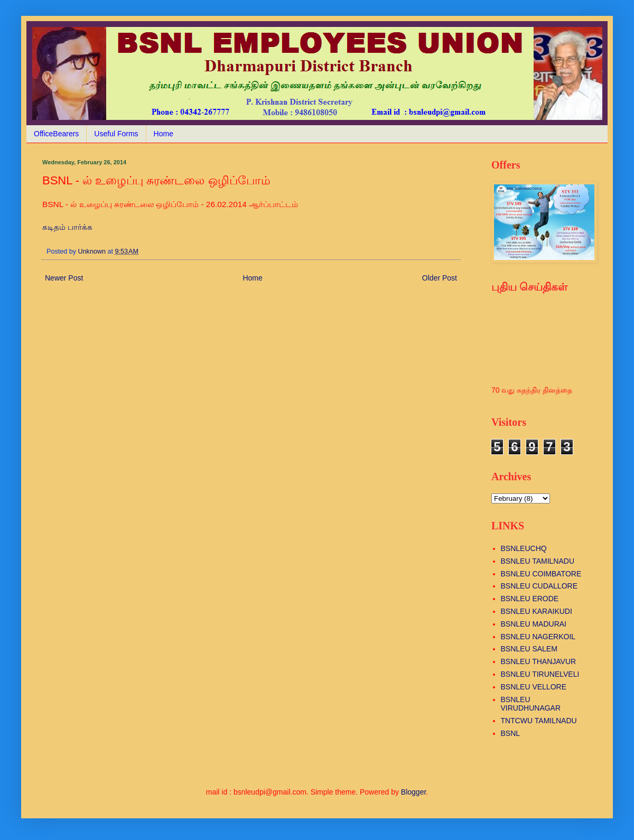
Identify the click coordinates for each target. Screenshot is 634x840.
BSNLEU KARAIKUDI (537, 611)
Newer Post (64, 278)
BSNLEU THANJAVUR (539, 661)
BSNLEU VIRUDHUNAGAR (531, 704)
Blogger (413, 792)
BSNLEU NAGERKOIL (538, 637)
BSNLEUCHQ (524, 548)
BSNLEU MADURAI (534, 624)
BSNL (511, 733)
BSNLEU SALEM (529, 649)
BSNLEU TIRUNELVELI (540, 674)
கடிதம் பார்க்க (67, 227)
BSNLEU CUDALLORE (539, 586)
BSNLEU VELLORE (534, 687)
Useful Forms (116, 134)
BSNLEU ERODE (530, 599)
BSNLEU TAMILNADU (538, 561)
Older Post (440, 278)
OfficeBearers (56, 134)
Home (164, 134)
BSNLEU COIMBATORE (541, 574)
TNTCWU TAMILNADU (539, 721)
